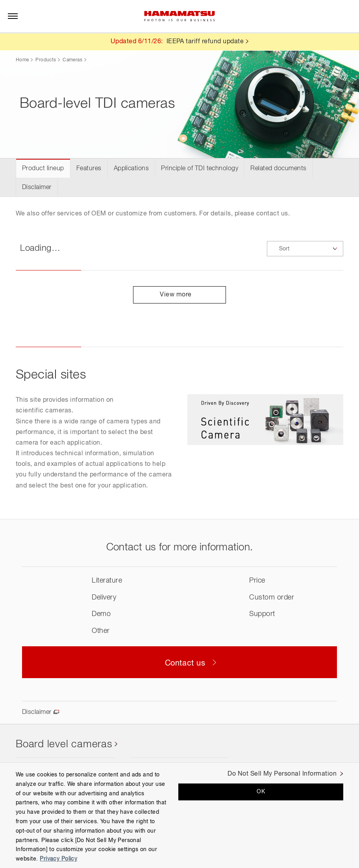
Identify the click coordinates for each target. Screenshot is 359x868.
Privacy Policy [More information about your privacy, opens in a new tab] (58, 859)
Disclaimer (37, 188)
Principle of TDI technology (200, 169)
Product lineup (43, 169)
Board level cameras (64, 745)
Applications (131, 169)
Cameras (72, 60)
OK (261, 792)
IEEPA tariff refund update (205, 42)
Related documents (278, 169)
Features (89, 169)
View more (179, 295)
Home (22, 60)
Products (46, 60)
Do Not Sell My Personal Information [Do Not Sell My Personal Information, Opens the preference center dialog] (282, 774)
